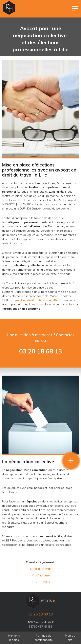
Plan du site (70, 638)
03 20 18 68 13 (41, 351)
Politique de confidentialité (44, 638)
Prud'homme (41, 575)
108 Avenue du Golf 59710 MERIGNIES (41, 624)
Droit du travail (41, 569)
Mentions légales (14, 638)
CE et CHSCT (40, 582)
